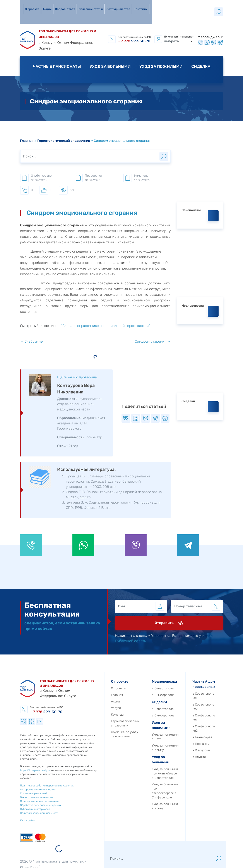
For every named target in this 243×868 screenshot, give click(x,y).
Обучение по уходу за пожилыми (143, 708)
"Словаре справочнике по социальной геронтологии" (106, 300)
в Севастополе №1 (222, 670)
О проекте (29, 5)
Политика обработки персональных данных (28, 760)
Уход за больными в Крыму (183, 780)
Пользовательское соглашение (21, 775)
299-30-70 (134, 28)
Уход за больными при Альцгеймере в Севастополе (183, 748)
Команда (136, 689)
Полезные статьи (88, 5)
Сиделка (201, 50)
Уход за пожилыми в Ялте (183, 711)
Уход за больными (110, 50)
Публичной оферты (149, 615)
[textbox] (178, 27)
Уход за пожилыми (161, 50)
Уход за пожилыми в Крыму (183, 722)
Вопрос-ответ (62, 5)
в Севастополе (181, 662)
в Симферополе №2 (222, 703)
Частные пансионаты (57, 50)
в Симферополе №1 (222, 692)
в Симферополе (181, 669)
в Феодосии (219, 724)
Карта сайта (9, 795)
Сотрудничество (116, 5)
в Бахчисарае (221, 711)
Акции (44, 5)
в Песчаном (219, 718)
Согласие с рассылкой (15, 767)
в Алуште (217, 731)
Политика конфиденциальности (21, 787)
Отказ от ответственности (18, 771)
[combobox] (178, 27)
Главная (27, 115)
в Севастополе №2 (222, 681)
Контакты (138, 5)
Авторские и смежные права (19, 764)
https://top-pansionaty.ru (17, 744)
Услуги (134, 682)
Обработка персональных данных (22, 779)
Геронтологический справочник (64, 115)
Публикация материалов (17, 783)
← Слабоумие (31, 316)
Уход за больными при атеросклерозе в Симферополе (183, 765)
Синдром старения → (153, 316)
